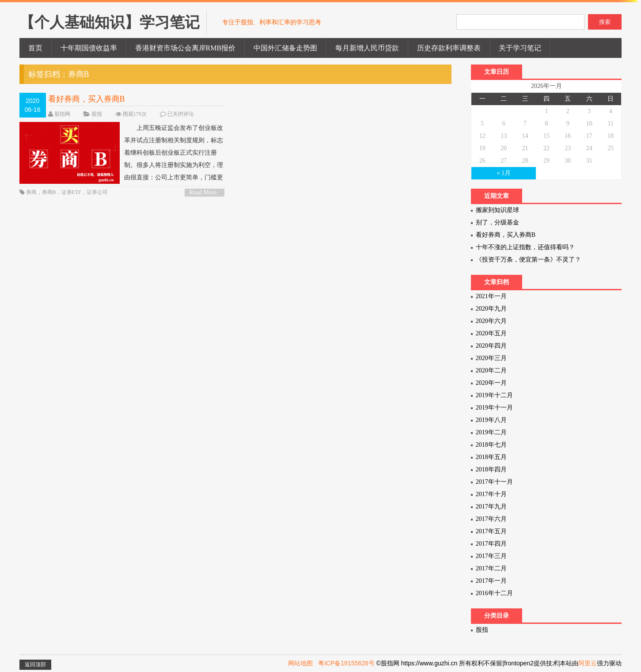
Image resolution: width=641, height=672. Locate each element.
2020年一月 (491, 383)
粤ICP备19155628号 (346, 663)
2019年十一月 (494, 408)
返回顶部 (35, 664)
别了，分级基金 (497, 222)
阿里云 (588, 663)
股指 (97, 114)
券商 (31, 192)
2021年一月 (491, 296)
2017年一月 (491, 581)
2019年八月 (491, 420)
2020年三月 (491, 358)
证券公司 (97, 192)
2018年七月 (491, 445)
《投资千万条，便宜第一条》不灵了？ (528, 260)
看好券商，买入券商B (87, 99)
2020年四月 (491, 346)
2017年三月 (491, 556)
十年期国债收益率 (89, 48)
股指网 (62, 114)
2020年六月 (491, 321)
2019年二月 (491, 432)
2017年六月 (491, 519)
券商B (49, 192)
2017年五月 (491, 531)
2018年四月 (491, 469)
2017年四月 (491, 544)
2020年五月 (491, 333)
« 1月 (504, 173)
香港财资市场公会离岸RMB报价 (186, 48)
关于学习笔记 (520, 48)
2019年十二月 (494, 395)
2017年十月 (491, 494)
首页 (35, 48)
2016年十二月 (494, 593)
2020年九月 (491, 309)
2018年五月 (491, 457)
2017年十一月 (494, 482)
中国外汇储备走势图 (285, 48)
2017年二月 (491, 568)
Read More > (203, 193)
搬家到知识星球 (497, 210)
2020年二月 (491, 370)
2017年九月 (491, 507)
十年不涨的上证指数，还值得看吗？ (525, 247)
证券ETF (71, 192)
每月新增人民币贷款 (367, 48)
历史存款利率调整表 (449, 48)
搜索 (605, 22)
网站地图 (300, 663)
